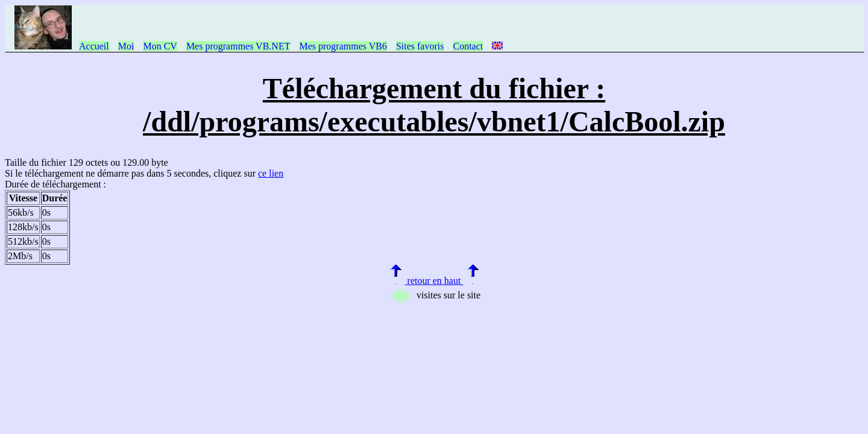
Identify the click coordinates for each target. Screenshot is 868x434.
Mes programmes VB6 (343, 46)
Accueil (94, 46)
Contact (468, 46)
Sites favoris (420, 46)
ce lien (271, 173)
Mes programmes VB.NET (238, 46)
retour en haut (434, 281)
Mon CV (160, 46)
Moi (126, 46)
